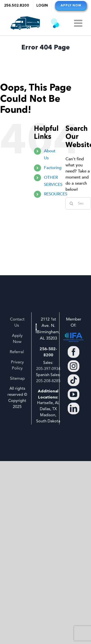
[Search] (72, 203)
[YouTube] (74, 394)
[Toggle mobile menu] (79, 23)
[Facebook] (74, 352)
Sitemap (17, 379)
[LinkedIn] (74, 408)
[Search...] (78, 203)
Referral (17, 352)
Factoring (53, 168)
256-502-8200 (48, 352)
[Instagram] (74, 366)
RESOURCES (56, 194)
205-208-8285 (48, 381)
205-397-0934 (48, 369)
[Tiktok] (74, 380)
